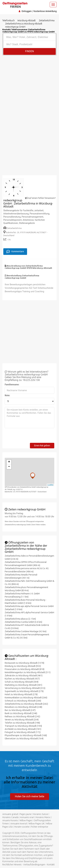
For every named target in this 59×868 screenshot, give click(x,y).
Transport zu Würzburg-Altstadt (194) (23, 726)
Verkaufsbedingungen (34, 865)
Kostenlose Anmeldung (45, 11)
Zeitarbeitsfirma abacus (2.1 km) (20, 619)
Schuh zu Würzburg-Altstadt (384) (22, 682)
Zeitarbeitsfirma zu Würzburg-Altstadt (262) (26, 704)
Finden (30, 51)
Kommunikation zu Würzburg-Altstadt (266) (26, 698)
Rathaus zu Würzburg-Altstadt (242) (22, 716)
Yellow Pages (26, 820)
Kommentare (15, 252)
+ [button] (9, 462)
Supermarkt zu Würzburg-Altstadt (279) (24, 691)
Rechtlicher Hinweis (12, 865)
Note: (7, 395)
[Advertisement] (29, 87)
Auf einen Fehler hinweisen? (40, 198)
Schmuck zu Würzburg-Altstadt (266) (23, 701)
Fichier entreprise (40, 827)
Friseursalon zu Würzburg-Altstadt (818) (25, 669)
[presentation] (29, 437)
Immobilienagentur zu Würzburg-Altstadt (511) (28, 672)
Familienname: (12, 385)
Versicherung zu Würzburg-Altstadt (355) (25, 688)
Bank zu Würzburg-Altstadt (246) (21, 713)
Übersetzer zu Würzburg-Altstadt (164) (24, 739)
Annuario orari (27, 817)
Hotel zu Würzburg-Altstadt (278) (21, 694)
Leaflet (51, 485)
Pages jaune (26, 814)
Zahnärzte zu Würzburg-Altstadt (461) (24, 675)
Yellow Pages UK (36, 824)
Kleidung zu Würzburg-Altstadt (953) (23, 666)
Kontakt (51, 865)
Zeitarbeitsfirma (12, 228)
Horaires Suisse (41, 814)
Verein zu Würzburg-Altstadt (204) (22, 720)
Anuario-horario (10, 820)
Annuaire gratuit (10, 814)
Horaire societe (22, 827)
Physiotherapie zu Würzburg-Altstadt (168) (26, 735)
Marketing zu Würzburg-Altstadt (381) (23, 685)
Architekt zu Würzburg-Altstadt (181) (23, 729)
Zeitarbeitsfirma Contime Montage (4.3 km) (26, 631)
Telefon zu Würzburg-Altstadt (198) (22, 723)
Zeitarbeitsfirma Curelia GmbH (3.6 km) (23, 622)
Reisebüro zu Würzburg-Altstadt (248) (23, 707)
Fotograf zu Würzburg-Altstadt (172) (23, 732)
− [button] (9, 467)
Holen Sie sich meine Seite (30, 796)
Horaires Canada (10, 817)
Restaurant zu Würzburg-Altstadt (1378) (24, 663)
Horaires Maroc (43, 817)
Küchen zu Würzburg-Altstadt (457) (22, 679)
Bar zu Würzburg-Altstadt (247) (20, 710)
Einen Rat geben (42, 445)
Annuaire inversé (19, 824)
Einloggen (27, 11)
